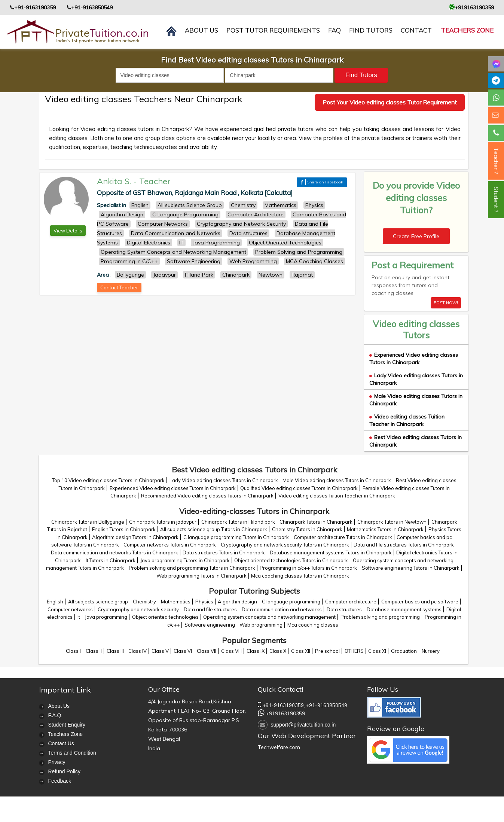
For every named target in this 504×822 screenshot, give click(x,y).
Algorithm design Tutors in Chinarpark (135, 537)
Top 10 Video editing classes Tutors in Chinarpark (108, 480)
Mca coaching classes (313, 625)
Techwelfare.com (279, 747)
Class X (278, 651)
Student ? (496, 200)
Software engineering (210, 625)
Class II (94, 651)
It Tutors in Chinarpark (111, 560)
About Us (59, 706)
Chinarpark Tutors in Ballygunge (88, 522)
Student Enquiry (67, 725)
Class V (160, 651)
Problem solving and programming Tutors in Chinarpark (192, 568)
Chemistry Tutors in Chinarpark (307, 529)
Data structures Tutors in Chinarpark (224, 552)
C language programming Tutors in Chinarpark (236, 537)
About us (201, 30)
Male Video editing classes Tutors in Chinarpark (337, 480)
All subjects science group (98, 602)
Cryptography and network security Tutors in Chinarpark (285, 545)
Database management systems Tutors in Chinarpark (331, 552)
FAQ (335, 30)
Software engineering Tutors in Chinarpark (411, 568)
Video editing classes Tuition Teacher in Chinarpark (407, 420)
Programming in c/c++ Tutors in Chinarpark (308, 568)
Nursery (431, 651)
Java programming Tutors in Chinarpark (185, 560)
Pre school (327, 651)
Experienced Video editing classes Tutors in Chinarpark (414, 359)
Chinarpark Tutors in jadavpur (163, 522)
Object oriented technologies (165, 617)
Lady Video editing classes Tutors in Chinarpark (224, 480)
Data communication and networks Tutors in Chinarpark (114, 552)
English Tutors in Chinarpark (124, 529)
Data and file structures (210, 609)
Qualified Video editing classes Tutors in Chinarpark (299, 488)
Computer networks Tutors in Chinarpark (170, 545)
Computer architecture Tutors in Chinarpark (343, 537)
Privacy (57, 762)
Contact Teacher (119, 287)
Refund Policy (64, 771)
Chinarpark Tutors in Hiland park (238, 522)
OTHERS (354, 651)
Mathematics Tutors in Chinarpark (385, 529)
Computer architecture (351, 602)
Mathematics (176, 602)
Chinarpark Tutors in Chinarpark (316, 522)
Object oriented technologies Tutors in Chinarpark (291, 560)
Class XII (301, 651)
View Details (68, 231)
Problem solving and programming (380, 617)
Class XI (377, 651)
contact (416, 30)
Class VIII (231, 651)
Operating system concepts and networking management (269, 617)
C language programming (291, 602)
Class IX (256, 651)
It (79, 617)
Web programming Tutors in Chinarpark (201, 576)
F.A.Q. (56, 715)
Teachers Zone (467, 30)
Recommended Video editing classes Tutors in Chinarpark (207, 496)
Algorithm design (237, 602)
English (55, 602)
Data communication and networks (282, 609)
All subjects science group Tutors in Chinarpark (214, 529)
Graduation (404, 651)
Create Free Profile (416, 236)
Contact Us (61, 743)
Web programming (261, 625)
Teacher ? (496, 161)
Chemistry (144, 602)
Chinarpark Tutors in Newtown (392, 522)
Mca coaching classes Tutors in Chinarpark (300, 576)
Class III (115, 651)
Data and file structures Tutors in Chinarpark (404, 545)
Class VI (183, 651)
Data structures (344, 609)
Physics (204, 602)
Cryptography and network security (138, 609)
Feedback (60, 781)
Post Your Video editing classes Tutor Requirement (390, 102)
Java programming (106, 617)
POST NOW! (446, 303)
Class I (73, 651)
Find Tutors (371, 30)
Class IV (138, 651)
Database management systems (404, 609)
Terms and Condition (72, 753)
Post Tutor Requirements (273, 30)
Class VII (207, 651)
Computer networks (70, 609)
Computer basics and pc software (420, 602)
